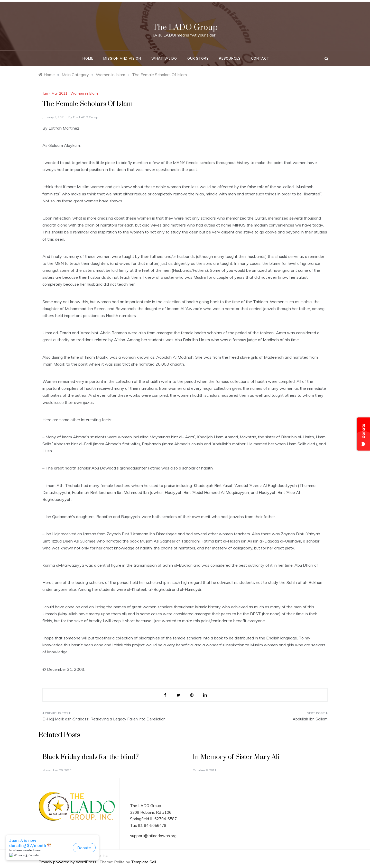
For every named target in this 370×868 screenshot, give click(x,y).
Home (88, 58)
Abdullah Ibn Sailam (310, 719)
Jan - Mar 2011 (55, 93)
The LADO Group (185, 27)
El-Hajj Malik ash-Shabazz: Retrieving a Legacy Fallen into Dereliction (104, 719)
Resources (230, 58)
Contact (260, 58)
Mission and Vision (122, 58)
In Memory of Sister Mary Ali (236, 757)
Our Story (198, 58)
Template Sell (144, 862)
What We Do (164, 58)
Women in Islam (84, 93)
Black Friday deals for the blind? (91, 757)
